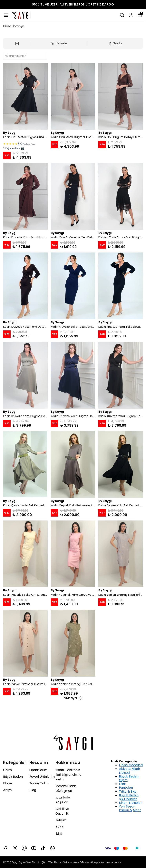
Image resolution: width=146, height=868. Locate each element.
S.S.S (59, 834)
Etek (122, 784)
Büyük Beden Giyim (129, 778)
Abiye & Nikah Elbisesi (129, 771)
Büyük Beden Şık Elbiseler (129, 797)
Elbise (8, 783)
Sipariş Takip (39, 783)
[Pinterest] (24, 848)
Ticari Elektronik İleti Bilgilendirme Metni (68, 775)
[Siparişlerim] (131, 15)
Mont (137, 810)
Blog (33, 790)
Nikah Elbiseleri (131, 803)
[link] (25, 145)
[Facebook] (5, 848)
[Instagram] (15, 848)
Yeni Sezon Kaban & (127, 808)
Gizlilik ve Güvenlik (62, 811)
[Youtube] (34, 848)
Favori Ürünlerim (42, 777)
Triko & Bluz (128, 792)
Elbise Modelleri (131, 765)
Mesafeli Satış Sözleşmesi (66, 788)
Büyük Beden (13, 777)
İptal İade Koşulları (63, 800)
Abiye (7, 790)
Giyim (7, 770)
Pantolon (126, 788)
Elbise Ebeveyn (14, 26)
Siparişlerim (38, 770)
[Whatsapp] (53, 848)
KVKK (59, 827)
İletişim (61, 820)
